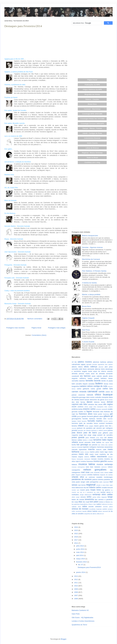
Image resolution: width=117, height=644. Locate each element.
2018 (76, 537)
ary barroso (85, 376)
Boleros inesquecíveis (90, 236)
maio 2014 (80, 552)
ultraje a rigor (92, 504)
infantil (81, 426)
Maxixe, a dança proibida (91, 294)
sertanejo (96, 494)
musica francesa (87, 461)
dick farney (81, 402)
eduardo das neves (95, 404)
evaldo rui (82, 412)
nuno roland (104, 472)
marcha (91, 449)
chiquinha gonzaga (79, 397)
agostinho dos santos (105, 364)
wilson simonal (103, 511)
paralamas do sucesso (82, 479)
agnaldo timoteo (92, 364)
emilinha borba (77, 409)
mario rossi (94, 454)
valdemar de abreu (107, 504)
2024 (76, 527)
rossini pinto (85, 490)
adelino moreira (85, 362)
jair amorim (98, 428)
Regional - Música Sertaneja (92, 153)
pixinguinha (94, 482)
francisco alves (86, 414)
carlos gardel (96, 389)
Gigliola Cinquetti (88, 318)
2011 (76, 583)
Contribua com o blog (92, 162)
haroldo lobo (101, 419)
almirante (91, 369)
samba (103, 492)
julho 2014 (80, 546)
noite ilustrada (95, 472)
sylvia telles (96, 497)
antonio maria (84, 374)
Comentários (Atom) (39, 335)
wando (84, 511)
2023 (76, 530)
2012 (76, 579)
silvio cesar (76, 497)
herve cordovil (99, 423)
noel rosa (85, 472)
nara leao (89, 467)
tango (110, 497)
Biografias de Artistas (92, 94)
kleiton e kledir (88, 440)
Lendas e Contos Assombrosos (83, 621)
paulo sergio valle (83, 482)
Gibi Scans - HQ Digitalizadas (82, 617)
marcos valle (101, 450)
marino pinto (94, 452)
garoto (79, 416)
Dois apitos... (9, 149)
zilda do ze (100, 514)
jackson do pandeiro (85, 428)
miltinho (87, 457)
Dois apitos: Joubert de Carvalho (15, 110)
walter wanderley (77, 511)
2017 (76, 540)
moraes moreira (97, 459)
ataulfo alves (108, 376)
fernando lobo (98, 412)
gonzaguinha (76, 419)
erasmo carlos (89, 409)
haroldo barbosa (89, 419)
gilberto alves (98, 416)
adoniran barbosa (100, 362)
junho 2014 (81, 549)
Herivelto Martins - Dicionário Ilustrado (17, 226)
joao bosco (77, 433)
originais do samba (106, 475)
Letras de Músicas (92, 148)
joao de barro (90, 433)
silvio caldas (107, 494)
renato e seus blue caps (104, 485)
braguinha (75, 386)
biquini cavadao (89, 384)
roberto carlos (95, 487)
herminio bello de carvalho (82, 423)
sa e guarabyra (88, 492)
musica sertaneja (105, 464)
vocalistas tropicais (95, 509)
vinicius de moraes (80, 509)
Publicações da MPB (92, 85)
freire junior (98, 414)
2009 (76, 589)
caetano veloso (86, 386)
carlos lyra (108, 389)
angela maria (87, 371)
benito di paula (107, 381)
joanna (110, 430)
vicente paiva (108, 507)
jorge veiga (92, 435)
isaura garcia (99, 426)
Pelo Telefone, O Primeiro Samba (94, 271)
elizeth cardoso (78, 407)
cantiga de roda (100, 386)
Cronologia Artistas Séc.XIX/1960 (92, 119)
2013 (76, 576)
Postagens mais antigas (57, 328)
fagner (89, 411)
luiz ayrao (106, 442)
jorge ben (83, 435)
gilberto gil (108, 416)
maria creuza (85, 452)
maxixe (74, 457)
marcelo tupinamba (79, 450)
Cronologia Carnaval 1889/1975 (92, 124)
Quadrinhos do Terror (79, 625)
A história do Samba (89, 283)
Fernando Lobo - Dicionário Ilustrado (17, 278)
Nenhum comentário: (35, 319)
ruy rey (80, 492)
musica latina (87, 464)
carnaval (92, 391)
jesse (105, 430)
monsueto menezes (83, 459)
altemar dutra (100, 369)
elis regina (108, 404)
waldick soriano (107, 509)
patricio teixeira (98, 479)
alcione (101, 367)
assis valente (97, 376)
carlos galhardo (83, 389)
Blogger (64, 639)
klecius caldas (77, 440)
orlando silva (78, 477)
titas (80, 502)
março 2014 (81, 559)
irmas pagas (89, 426)
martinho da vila (106, 454)
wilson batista (92, 511)
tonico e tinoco (105, 502)
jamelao (75, 430)
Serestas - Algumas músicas (92, 247)
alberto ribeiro (77, 367)
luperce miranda (77, 447)
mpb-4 (78, 461)
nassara (97, 467)
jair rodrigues (108, 428)
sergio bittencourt (86, 495)
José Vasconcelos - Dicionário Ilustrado (18, 252)
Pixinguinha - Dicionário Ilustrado (15, 265)
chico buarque (104, 394)
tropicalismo (84, 504)
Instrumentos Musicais (92, 138)
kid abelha (109, 438)
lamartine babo (100, 440)
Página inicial (36, 328)
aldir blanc (83, 369)
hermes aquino (108, 421)
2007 (76, 595)
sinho (89, 497)
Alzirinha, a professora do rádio (15, 85)
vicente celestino (95, 507)
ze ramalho (80, 514)
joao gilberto (103, 433)
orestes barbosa (93, 475)
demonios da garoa (97, 400)
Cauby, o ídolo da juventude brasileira (17, 291)
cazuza (90, 395)
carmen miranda (79, 392)
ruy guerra (106, 490)
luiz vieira (101, 445)
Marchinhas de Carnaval (91, 259)
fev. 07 (81, 565)
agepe (83, 364)
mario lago (104, 452)
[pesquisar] (87, 23)
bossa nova (108, 384)
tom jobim (94, 502)
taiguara (104, 497)
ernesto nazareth (102, 409)
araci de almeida (98, 374)
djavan (90, 402)
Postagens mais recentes (15, 328)
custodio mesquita (102, 397)
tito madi (86, 502)
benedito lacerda (93, 381)
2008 (76, 592)
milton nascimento (99, 457)
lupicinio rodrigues (90, 447)
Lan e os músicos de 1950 (13, 136)
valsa (85, 506)
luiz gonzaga (82, 445)
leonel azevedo (85, 442)
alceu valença (91, 367)
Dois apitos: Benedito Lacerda (14, 123)
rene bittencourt (77, 488)
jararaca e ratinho (97, 430)
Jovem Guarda (92, 143)
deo (73, 402)
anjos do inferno (100, 371)
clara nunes (90, 397)
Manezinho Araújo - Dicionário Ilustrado (18, 304)
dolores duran (100, 402)
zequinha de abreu (90, 514)
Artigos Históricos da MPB (92, 89)
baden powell (93, 378)
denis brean (109, 400)
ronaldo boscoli (107, 488)
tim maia (75, 502)
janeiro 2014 (81, 572)
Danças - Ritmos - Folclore (92, 128)
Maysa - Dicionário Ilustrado (14, 239)
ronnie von (75, 490)
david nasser (85, 400)
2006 (76, 599)
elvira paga (89, 407)
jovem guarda (78, 437)
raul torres (82, 485)
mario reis (83, 454)
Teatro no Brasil (92, 158)
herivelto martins (95, 421)
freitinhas (106, 414)
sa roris (97, 492)
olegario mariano (81, 475)
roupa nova (95, 490)
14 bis (74, 362)
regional (91, 485)
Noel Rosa (86, 330)
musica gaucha (100, 461)
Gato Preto (76, 614)
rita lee (86, 488)
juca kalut (100, 438)
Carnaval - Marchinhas (92, 109)
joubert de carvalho (105, 435)
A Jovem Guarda (88, 342)
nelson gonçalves (95, 470)
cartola (101, 392)
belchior (82, 381)
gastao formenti (87, 416)
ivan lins (108, 426)
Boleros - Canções (92, 99)
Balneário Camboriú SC (80, 610)
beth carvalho (77, 384)
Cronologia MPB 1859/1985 (92, 114)
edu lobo (83, 404)
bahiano (104, 378)
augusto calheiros (79, 378)
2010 (76, 586)
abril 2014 (80, 555)
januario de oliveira (84, 430)
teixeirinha (89, 499)
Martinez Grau (9, 175)
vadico (99, 504)
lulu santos (109, 445)
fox (77, 414)
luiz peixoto (93, 445)
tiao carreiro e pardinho (104, 499)
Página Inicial (92, 80)
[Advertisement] (24, 52)
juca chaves (90, 438)
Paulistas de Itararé (11, 97)
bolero (99, 383)
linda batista (96, 442)
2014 (76, 543)
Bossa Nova (92, 104)
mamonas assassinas (105, 447)
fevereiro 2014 (82, 562)
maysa (81, 457)
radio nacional (104, 482)
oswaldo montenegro (104, 477)
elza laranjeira (98, 407)
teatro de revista (78, 499)
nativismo (104, 467)
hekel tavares (82, 421)
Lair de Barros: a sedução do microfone (18, 162)
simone (83, 497)
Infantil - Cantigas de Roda (92, 133)
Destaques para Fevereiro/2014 (23, 26)
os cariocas (90, 477)
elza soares (109, 407)
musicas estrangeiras (78, 467)
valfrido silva (76, 507)
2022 (76, 533)
